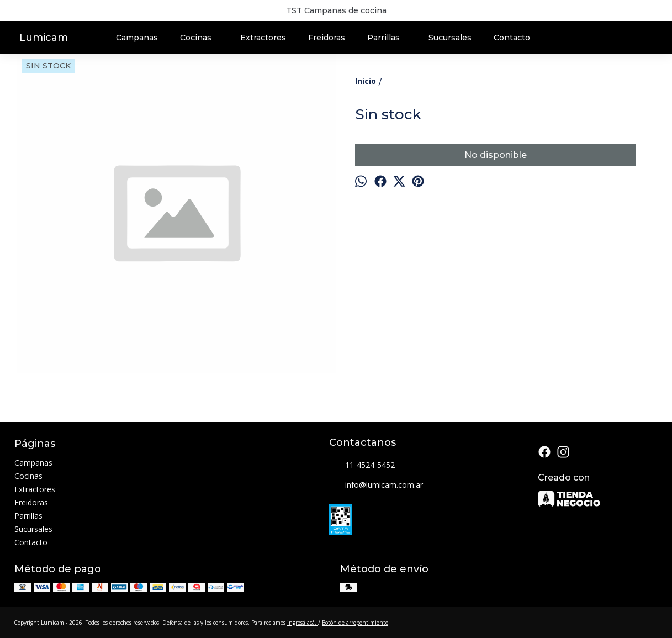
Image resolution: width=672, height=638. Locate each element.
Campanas (137, 38)
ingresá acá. (303, 623)
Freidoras (327, 38)
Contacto (512, 38)
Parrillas (389, 38)
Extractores (263, 38)
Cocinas (201, 38)
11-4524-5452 (362, 466)
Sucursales (450, 38)
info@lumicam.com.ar (376, 486)
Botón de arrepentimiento (355, 623)
